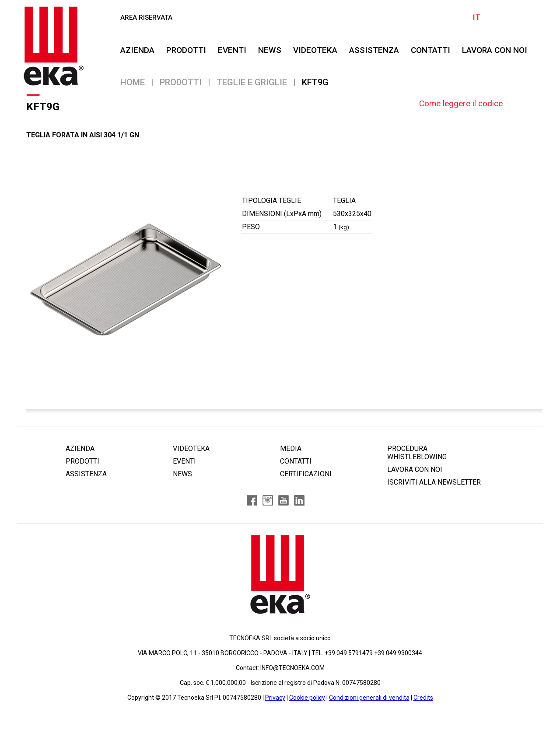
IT (476, 17)
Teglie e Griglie (252, 82)
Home (133, 82)
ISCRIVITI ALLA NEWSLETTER (434, 482)
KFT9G (315, 82)
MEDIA (291, 449)
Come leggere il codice (461, 103)
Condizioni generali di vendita (369, 698)
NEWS (270, 50)
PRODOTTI (186, 50)
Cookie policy (307, 698)
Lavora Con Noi (495, 50)
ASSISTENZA (374, 50)
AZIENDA (137, 50)
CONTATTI (430, 50)
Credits (423, 698)
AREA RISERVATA (146, 17)
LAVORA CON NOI (415, 469)
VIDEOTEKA (315, 50)
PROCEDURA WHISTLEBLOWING (417, 453)
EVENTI (232, 50)
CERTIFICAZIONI (306, 474)
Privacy (275, 698)
